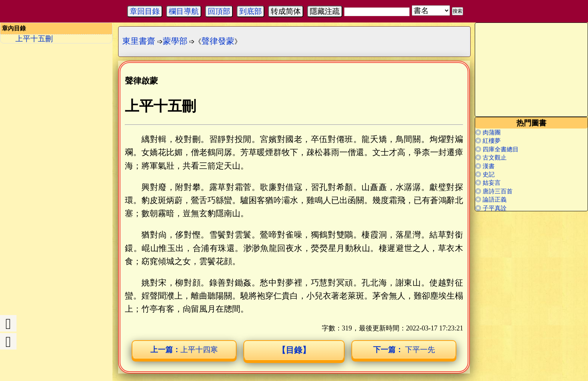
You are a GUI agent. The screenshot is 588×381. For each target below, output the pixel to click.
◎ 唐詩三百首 (494, 191)
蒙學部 (175, 41)
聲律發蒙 (218, 41)
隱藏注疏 (325, 11)
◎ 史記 (485, 174)
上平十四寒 (184, 350)
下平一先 (404, 350)
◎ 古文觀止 (491, 158)
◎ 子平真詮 (491, 208)
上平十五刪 (34, 39)
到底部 (250, 11)
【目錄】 (294, 350)
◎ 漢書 (485, 166)
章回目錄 (145, 11)
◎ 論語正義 (491, 199)
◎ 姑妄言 (488, 183)
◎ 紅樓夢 (488, 141)
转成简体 (286, 11)
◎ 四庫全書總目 (497, 149)
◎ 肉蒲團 (488, 132)
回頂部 (219, 11)
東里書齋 (139, 41)
